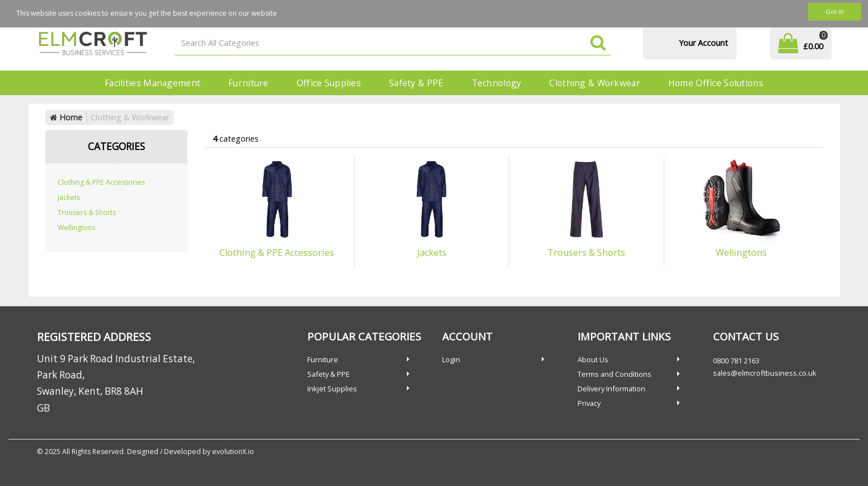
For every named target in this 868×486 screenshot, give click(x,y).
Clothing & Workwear (594, 83)
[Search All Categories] (393, 43)
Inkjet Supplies (332, 389)
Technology (497, 83)
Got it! (835, 11)
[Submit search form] (598, 43)
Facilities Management (153, 83)
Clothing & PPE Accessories (101, 182)
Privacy (589, 403)
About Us (593, 359)
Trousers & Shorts (87, 212)
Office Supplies (329, 83)
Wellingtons (76, 228)
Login (451, 359)
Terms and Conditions (614, 374)
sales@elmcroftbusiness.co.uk (765, 373)
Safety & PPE (416, 83)
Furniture (248, 83)
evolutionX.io (233, 452)
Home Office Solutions (716, 83)
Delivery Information (611, 389)
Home (66, 117)
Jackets (69, 197)
